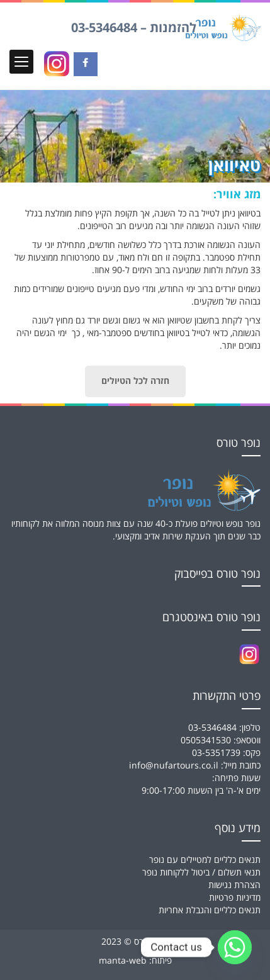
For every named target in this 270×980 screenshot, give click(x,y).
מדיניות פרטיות (235, 898)
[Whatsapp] (235, 947)
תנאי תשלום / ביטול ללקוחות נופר (201, 873)
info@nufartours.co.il (174, 766)
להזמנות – (134, 28)
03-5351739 (216, 753)
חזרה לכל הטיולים (135, 381)
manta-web (123, 961)
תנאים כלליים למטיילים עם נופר (205, 860)
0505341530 (206, 741)
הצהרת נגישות (234, 885)
